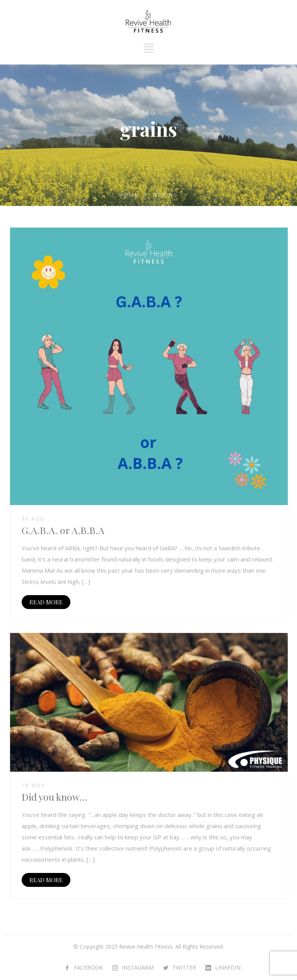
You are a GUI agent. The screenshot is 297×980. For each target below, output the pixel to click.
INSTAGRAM (138, 967)
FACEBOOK (88, 967)
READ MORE (46, 602)
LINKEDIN (228, 967)
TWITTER (184, 967)
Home (129, 195)
